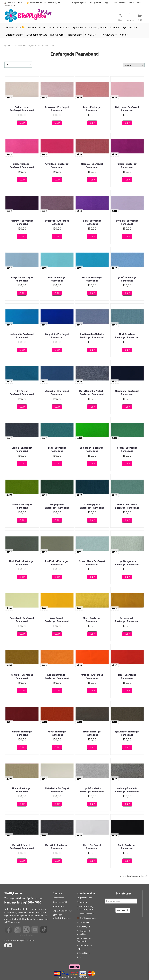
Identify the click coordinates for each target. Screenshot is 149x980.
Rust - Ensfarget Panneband (57, 733)
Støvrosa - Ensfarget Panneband (57, 109)
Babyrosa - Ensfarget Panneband (127, 109)
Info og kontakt (95, 3)
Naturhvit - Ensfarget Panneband (57, 790)
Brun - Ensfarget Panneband (92, 733)
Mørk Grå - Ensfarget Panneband (57, 847)
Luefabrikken (16, 45)
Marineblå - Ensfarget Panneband (127, 393)
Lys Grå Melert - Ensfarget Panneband (92, 790)
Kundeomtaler (83, 922)
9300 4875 (57, 915)
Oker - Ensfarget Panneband (92, 620)
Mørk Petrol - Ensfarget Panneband (22, 393)
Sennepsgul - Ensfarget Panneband (127, 620)
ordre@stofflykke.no (62, 918)
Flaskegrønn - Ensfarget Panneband (92, 506)
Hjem (7, 45)
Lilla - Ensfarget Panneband (92, 222)
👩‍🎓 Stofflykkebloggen (86, 918)
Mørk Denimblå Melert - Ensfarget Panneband (92, 393)
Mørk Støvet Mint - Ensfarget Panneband (127, 506)
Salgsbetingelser (79, 3)
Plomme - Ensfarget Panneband (22, 222)
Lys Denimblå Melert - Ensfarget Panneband (92, 336)
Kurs (79, 957)
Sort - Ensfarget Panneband (127, 847)
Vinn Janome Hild (136, 3)
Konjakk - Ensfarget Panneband (22, 676)
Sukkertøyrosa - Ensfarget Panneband (22, 165)
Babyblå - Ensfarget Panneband (22, 279)
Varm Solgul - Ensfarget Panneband (57, 620)
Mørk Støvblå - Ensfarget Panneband (127, 336)
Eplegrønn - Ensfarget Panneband (92, 449)
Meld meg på (123, 910)
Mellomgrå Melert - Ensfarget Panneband (127, 790)
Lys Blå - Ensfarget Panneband (127, 279)
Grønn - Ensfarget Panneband (127, 449)
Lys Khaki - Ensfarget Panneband (57, 563)
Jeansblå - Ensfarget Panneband (57, 393)
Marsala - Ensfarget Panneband (92, 165)
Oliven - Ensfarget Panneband (22, 506)
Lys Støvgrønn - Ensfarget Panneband (127, 563)
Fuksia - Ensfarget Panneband (127, 165)
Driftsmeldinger (83, 953)
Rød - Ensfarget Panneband (127, 676)
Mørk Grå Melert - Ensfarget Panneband (22, 847)
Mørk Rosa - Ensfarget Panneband (57, 165)
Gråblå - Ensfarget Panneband (22, 449)
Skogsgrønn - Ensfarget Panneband (57, 506)
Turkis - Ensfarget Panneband (92, 279)
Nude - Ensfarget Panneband (22, 790)
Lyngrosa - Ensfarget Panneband (57, 222)
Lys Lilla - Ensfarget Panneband (127, 222)
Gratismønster (120, 3)
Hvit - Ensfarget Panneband (92, 847)
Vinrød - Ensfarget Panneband (22, 733)
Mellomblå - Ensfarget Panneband (22, 336)
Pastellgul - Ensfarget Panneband (22, 620)
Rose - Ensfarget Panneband (92, 109)
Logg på (107, 3)
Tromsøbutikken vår (85, 914)
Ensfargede (29, 45)
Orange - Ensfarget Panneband (92, 676)
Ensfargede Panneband (47, 45)
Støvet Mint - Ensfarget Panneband (92, 563)
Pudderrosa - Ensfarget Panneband (22, 109)
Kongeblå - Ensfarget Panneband (57, 336)
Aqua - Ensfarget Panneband (57, 279)
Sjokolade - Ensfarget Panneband (127, 733)
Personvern (82, 902)
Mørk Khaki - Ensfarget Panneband (22, 563)
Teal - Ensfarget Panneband (57, 449)
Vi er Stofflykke (83, 927)
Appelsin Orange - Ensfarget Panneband (57, 676)
